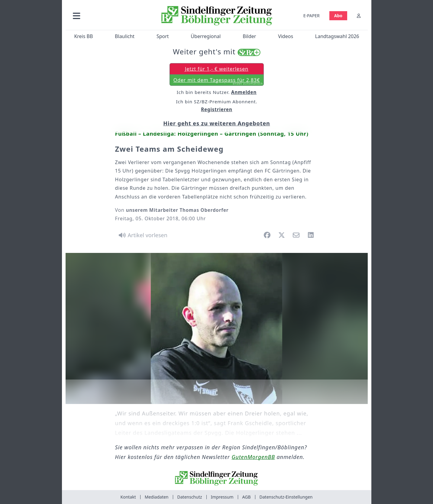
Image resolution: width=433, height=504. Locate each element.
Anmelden (244, 93)
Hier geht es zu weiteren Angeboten (216, 124)
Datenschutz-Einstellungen (286, 497)
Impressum (222, 497)
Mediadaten (157, 497)
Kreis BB (83, 36)
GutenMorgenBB (253, 457)
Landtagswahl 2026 (337, 36)
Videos (286, 36)
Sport (162, 36)
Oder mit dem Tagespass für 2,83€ (218, 82)
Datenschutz (190, 497)
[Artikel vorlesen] (142, 235)
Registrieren (217, 110)
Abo (338, 16)
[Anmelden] (359, 16)
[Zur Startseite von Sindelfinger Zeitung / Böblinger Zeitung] (216, 16)
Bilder (249, 36)
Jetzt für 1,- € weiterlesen (216, 69)
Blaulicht (125, 36)
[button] (109, 16)
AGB (247, 497)
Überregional (206, 36)
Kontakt (128, 497)
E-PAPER (311, 16)
